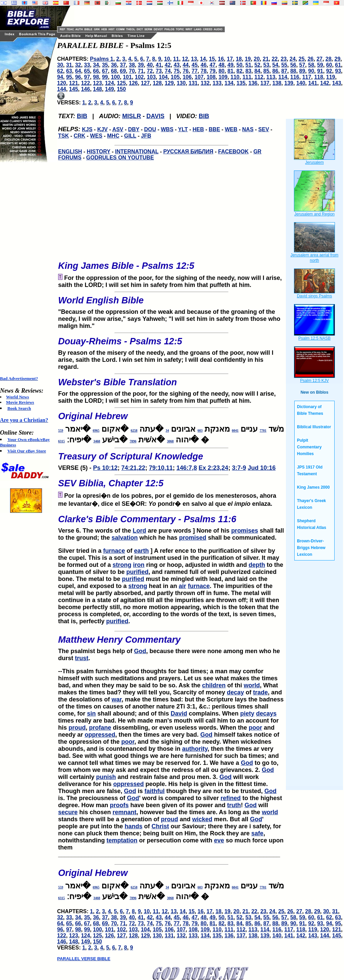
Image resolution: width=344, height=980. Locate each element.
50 (240, 65)
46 (204, 65)
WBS (167, 129)
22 (275, 59)
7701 (263, 430)
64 (78, 71)
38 (132, 65)
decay (235, 692)
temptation (122, 840)
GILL (130, 136)
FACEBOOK (233, 152)
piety (247, 714)
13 (194, 59)
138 (277, 83)
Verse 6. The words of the (171, 522)
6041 (235, 430)
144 (62, 89)
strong (122, 565)
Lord (139, 531)
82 (240, 71)
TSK (63, 136)
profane (100, 728)
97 (87, 77)
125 (121, 83)
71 (141, 71)
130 (181, 83)
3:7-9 (239, 468)
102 (139, 77)
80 (221, 71)
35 (105, 65)
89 (302, 71)
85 (266, 71)
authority (195, 749)
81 (230, 71)
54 (275, 65)
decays (266, 714)
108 (211, 77)
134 (229, 83)
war (117, 699)
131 (193, 83)
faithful (155, 791)
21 (266, 59)
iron (139, 565)
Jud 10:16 (262, 468)
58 (311, 65)
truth (234, 805)
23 (284, 59)
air (182, 586)
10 (167, 59)
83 (248, 71)
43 (177, 65)
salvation (125, 538)
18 (239, 59)
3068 (170, 441)
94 (60, 77)
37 (123, 65)
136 (253, 83)
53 (266, 65)
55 (284, 65)
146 (85, 89)
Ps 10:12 (105, 468)
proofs (119, 805)
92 (329, 71)
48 (221, 65)
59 (320, 65)
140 (301, 83)
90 (311, 71)
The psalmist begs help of (96, 651)
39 (141, 65)
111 (247, 77)
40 (150, 65)
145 (74, 89)
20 (257, 59)
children (214, 685)
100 (115, 77)
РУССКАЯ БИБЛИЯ (188, 152)
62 (60, 71)
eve (219, 840)
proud (77, 728)
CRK (79, 136)
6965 (96, 430)
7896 (133, 441)
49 (230, 65)
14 (203, 59)
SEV (264, 129)
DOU (150, 129)
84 (257, 71)
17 (230, 59)
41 (159, 65)
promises (245, 531)
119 (331, 77)
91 (320, 71)
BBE (214, 129)
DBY (134, 129)
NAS (248, 129)
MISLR (132, 116)
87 (284, 71)
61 (338, 65)
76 (186, 71)
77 (195, 71)
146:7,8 (187, 468)
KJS (87, 129)
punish (106, 777)
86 (275, 71)
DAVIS (156, 116)
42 (168, 65)
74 (168, 71)
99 (105, 77)
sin (91, 714)
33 (87, 65)
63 (69, 71)
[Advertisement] (27, 269)
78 (204, 71)
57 (302, 65)
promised (193, 538)
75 (177, 71)
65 (87, 71)
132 (205, 83)
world (252, 685)
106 (187, 77)
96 (78, 77)
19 (248, 59)
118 (319, 77)
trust (82, 658)
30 (60, 65)
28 (329, 59)
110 (235, 77)
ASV (118, 129)
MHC (113, 136)
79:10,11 (161, 468)
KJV (102, 129)
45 (195, 65)
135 (241, 83)
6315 (61, 441)
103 (151, 77)
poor (255, 728)
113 (271, 77)
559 (61, 430)
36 (114, 65)
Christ (160, 826)
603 (200, 430)
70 (132, 71)
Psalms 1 (102, 59)
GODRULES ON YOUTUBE (120, 158)
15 (212, 59)
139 (289, 83)
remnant (124, 812)
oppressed (100, 735)
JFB (146, 136)
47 (213, 65)
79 (213, 71)
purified (137, 572)
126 (134, 83)
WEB (231, 129)
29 (338, 59)
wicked (202, 819)
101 (127, 77)
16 (221, 59)
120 (62, 83)
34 (96, 65)
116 (295, 77)
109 (223, 77)
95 (69, 77)
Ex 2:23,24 (213, 468)
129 (169, 83)
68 (114, 71)
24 (293, 59)
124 (109, 83)
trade (260, 692)
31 (69, 65)
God (140, 651)
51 (248, 65)
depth (257, 565)
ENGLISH (70, 152)
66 (96, 71)
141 (313, 83)
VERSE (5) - (171, 459)
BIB (82, 116)
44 (186, 65)
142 (325, 83)
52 (257, 65)
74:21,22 (133, 468)
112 (259, 77)
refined (230, 798)
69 (123, 71)
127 (145, 83)
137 (265, 83)
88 (293, 71)
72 (150, 71)
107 (199, 77)
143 (337, 83)
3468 (97, 441)
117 (307, 77)
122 (85, 83)
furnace (114, 551)
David (179, 714)
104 (163, 77)
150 (121, 89)
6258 (134, 430)
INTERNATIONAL (137, 152)
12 (185, 59)
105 (175, 77)
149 (109, 89)
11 (176, 59)
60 (329, 65)
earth (141, 551)
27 (319, 59)
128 (157, 83)
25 (302, 59)
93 (338, 71)
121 (74, 83)
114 (283, 77)
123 (98, 83)
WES (96, 136)
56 (293, 65)
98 (96, 77)
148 (98, 89)
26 (310, 59)
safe (257, 833)
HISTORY (98, 152)
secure (68, 812)
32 (78, 65)
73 (159, 71)
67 (105, 71)
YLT (183, 129)
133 (217, 83)
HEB (198, 129)
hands (134, 826)
